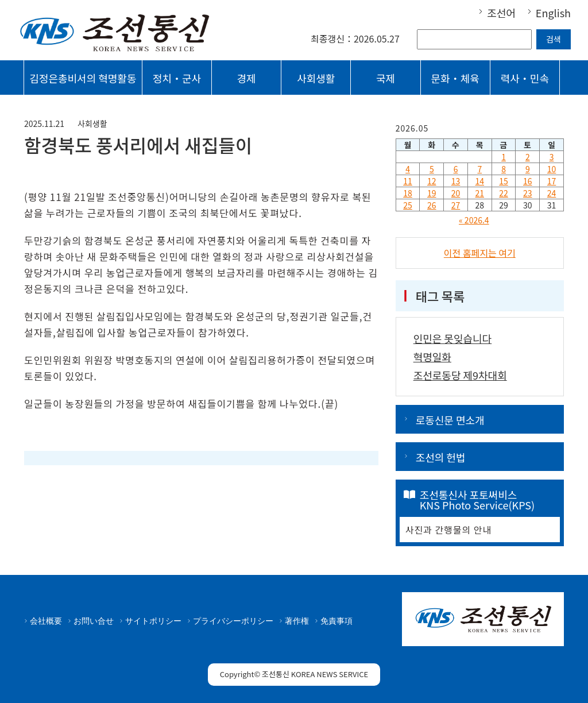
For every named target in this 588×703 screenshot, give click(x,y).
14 (480, 181)
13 (456, 181)
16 (528, 181)
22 (504, 193)
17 (552, 181)
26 (432, 205)
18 (408, 193)
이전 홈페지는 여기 (480, 253)
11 (408, 181)
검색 (554, 39)
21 (480, 193)
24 (552, 193)
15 (504, 181)
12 (432, 181)
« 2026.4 (474, 220)
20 (456, 193)
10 (552, 169)
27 (456, 205)
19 (432, 193)
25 (408, 205)
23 (528, 193)
